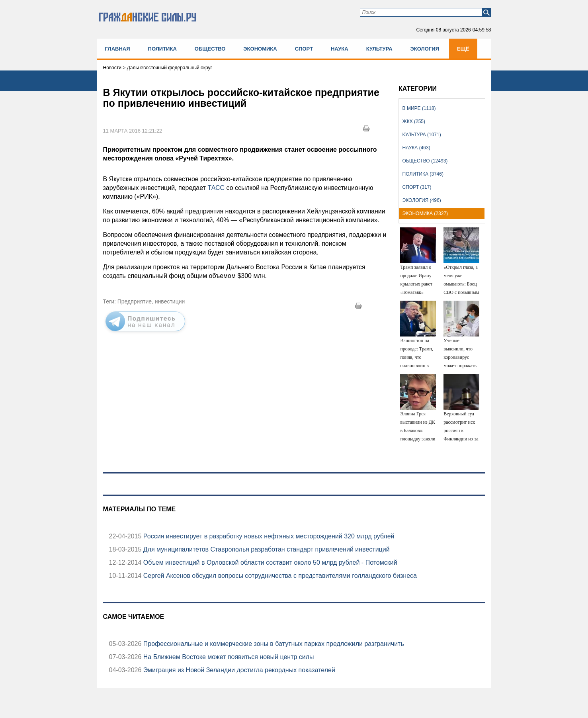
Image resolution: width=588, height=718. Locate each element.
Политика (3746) (423, 174)
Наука (340, 49)
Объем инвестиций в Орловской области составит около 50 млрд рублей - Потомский (269, 562)
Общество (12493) (425, 161)
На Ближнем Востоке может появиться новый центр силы (228, 657)
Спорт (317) (417, 187)
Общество (210, 49)
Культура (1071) (422, 135)
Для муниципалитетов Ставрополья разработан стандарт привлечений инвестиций (265, 549)
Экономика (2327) (425, 213)
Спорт (304, 49)
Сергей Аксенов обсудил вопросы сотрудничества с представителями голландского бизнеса (279, 576)
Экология (425, 49)
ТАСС (216, 188)
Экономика (260, 49)
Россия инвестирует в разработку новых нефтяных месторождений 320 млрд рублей (268, 536)
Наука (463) (416, 148)
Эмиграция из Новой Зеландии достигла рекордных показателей (238, 670)
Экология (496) (422, 200)
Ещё (463, 49)
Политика (162, 49)
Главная (118, 49)
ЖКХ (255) (414, 121)
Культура (379, 49)
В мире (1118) (419, 108)
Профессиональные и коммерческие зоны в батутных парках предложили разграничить (273, 644)
